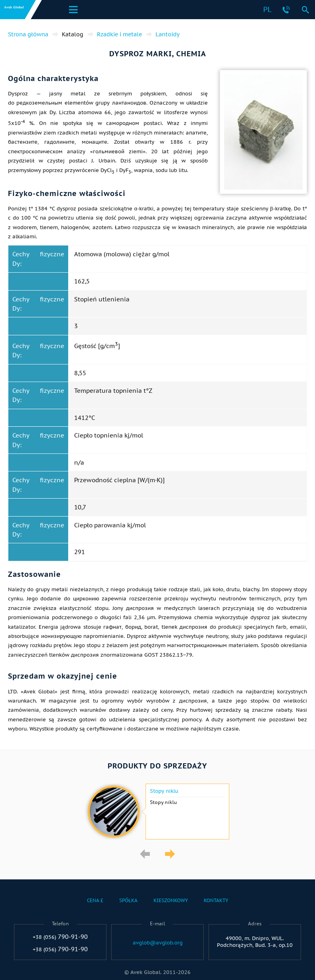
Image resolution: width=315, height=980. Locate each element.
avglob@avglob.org (158, 943)
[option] (157, 812)
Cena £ (95, 900)
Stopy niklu (164, 791)
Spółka (128, 900)
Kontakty (216, 900)
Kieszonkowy (171, 900)
